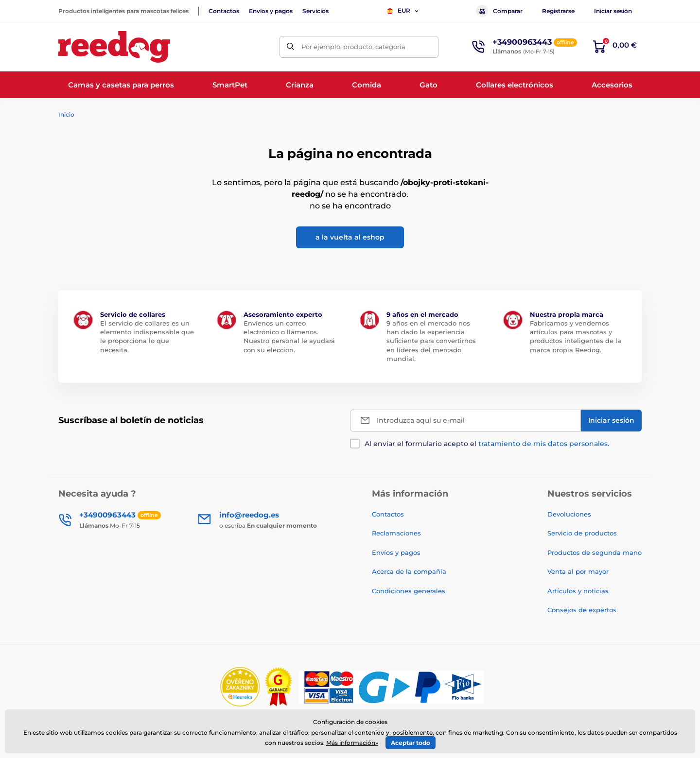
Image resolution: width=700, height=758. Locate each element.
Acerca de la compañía (409, 571)
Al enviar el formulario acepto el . (487, 444)
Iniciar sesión (613, 11)
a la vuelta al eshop (350, 237)
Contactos (224, 11)
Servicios (315, 11)
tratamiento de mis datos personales (543, 444)
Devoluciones (569, 514)
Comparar (499, 11)
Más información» (352, 743)
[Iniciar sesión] (611, 421)
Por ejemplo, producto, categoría (353, 47)
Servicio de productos (582, 533)
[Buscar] (290, 47)
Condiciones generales (409, 591)
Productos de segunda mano (595, 552)
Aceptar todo (411, 743)
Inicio (66, 114)
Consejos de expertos (582, 610)
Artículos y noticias (578, 591)
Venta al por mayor (578, 571)
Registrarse (558, 11)
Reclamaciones (396, 533)
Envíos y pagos (271, 11)
